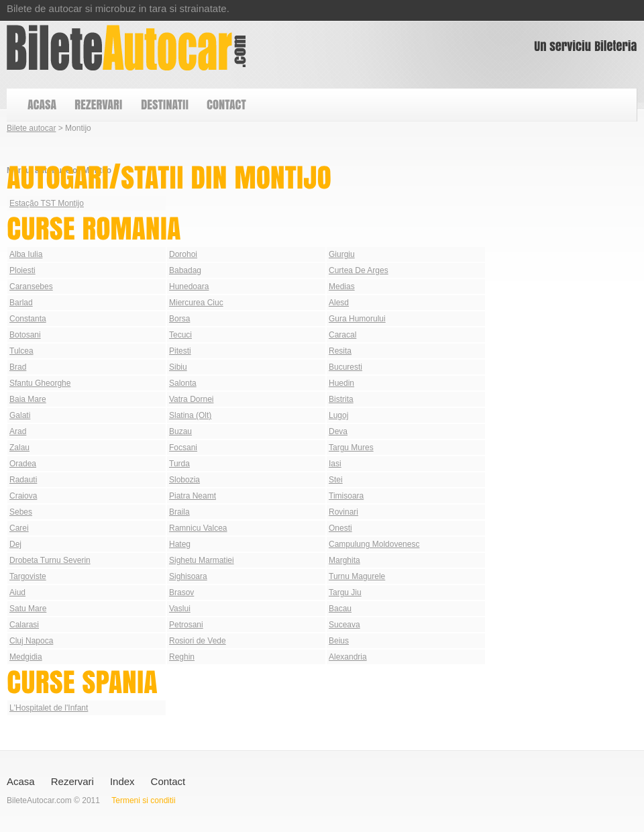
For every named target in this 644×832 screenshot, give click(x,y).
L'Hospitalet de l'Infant (49, 708)
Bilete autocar (31, 128)
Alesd (339, 303)
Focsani (183, 448)
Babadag (185, 270)
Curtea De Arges (359, 270)
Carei (19, 528)
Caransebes (31, 287)
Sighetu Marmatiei (202, 560)
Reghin (182, 657)
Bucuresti (345, 367)
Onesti (340, 528)
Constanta (28, 319)
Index (122, 781)
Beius (339, 641)
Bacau (340, 609)
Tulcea (21, 351)
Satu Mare (28, 609)
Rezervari (72, 781)
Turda (179, 464)
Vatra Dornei (191, 399)
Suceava (344, 625)
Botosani (25, 335)
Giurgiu (342, 254)
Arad (18, 431)
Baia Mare (28, 399)
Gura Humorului (357, 319)
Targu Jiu (345, 592)
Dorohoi (183, 254)
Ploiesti (22, 270)
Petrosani (186, 625)
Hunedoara (189, 287)
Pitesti (180, 351)
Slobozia (184, 480)
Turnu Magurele (357, 576)
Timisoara (346, 496)
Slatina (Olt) (190, 415)
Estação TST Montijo (47, 203)
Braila (179, 512)
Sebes (21, 512)
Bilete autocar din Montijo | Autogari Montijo (126, 48)
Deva (338, 431)
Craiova (23, 496)
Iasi (335, 464)
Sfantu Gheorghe (40, 383)
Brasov (181, 592)
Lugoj (338, 415)
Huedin (341, 383)
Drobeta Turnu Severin (50, 560)
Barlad (21, 303)
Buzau (180, 431)
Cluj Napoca (31, 641)
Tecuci (180, 335)
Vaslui (180, 609)
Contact (168, 781)
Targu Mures (351, 448)
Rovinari (343, 512)
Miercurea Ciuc (196, 303)
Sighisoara (188, 576)
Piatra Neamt (193, 496)
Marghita (344, 560)
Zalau (19, 448)
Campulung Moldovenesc (374, 544)
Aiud (17, 592)
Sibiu (178, 367)
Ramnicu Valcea (198, 528)
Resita (340, 351)
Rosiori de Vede (198, 641)
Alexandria (348, 657)
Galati (20, 415)
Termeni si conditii (143, 800)
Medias (342, 287)
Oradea (23, 464)
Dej (15, 544)
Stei (336, 480)
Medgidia (26, 657)
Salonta (183, 383)
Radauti (23, 480)
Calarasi (24, 625)
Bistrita (341, 399)
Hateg (180, 544)
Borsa (179, 319)
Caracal (342, 335)
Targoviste (28, 576)
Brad (18, 367)
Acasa (21, 781)
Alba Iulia (26, 254)
